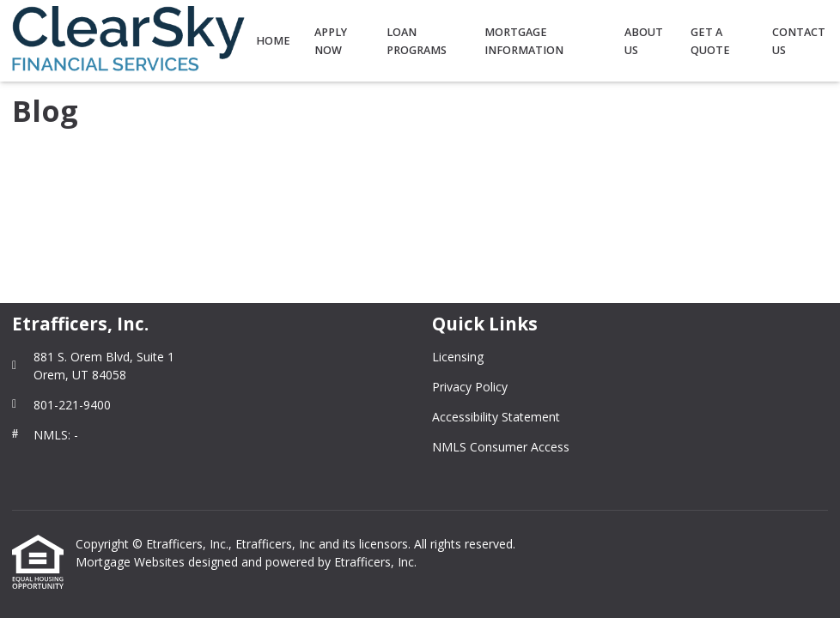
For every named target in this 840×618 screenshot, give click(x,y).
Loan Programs (417, 41)
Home (273, 41)
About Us (644, 41)
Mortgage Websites (132, 562)
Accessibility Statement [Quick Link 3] (496, 417)
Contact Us (799, 41)
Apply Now (331, 41)
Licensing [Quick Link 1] (458, 357)
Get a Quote (710, 41)
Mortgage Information (524, 41)
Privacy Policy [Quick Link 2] (470, 387)
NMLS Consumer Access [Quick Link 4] (501, 447)
